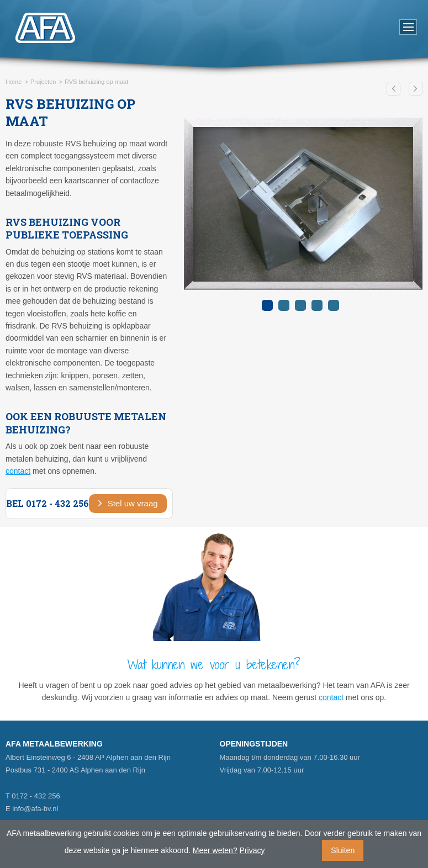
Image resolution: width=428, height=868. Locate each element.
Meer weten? (215, 850)
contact (18, 471)
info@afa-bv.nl (35, 809)
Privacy (252, 850)
